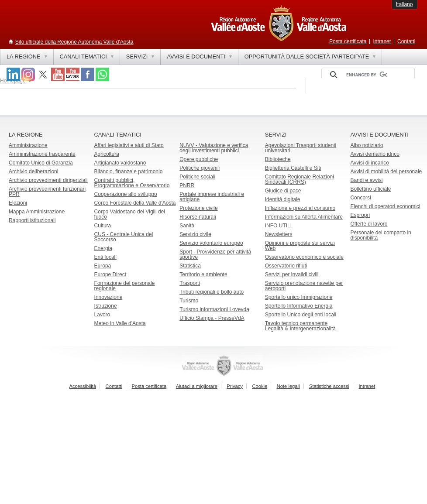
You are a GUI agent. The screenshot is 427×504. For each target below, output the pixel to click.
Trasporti (190, 283)
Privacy (235, 386)
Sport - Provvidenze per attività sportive (215, 254)
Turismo (189, 301)
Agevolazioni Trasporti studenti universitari (301, 148)
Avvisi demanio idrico (375, 154)
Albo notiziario (367, 145)
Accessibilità (83, 386)
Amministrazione (28, 145)
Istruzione (106, 306)
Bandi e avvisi (366, 180)
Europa (103, 266)
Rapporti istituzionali (32, 220)
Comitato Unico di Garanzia (41, 163)
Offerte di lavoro (369, 224)
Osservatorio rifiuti (286, 266)
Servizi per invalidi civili (292, 274)
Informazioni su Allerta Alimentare (304, 217)
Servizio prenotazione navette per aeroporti (304, 286)
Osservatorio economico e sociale (304, 257)
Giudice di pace (283, 191)
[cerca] (367, 75)
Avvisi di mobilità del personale (386, 171)
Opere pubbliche (199, 159)
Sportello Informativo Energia (299, 306)
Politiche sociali (197, 177)
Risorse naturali (198, 217)
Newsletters (279, 234)
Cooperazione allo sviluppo (126, 194)
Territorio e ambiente (203, 274)
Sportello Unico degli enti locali (301, 315)
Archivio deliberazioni (33, 171)
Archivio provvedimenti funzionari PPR (47, 192)
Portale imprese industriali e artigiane (212, 197)
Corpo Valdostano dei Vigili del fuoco (130, 214)
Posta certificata (348, 41)
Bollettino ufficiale (370, 189)
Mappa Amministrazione (37, 212)
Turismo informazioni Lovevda (214, 309)
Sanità (187, 226)
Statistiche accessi (329, 386)
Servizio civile (195, 234)
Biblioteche (278, 159)
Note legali (288, 386)
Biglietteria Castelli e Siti (293, 168)
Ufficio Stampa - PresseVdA (212, 318)
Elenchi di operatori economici (385, 206)
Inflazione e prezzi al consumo (300, 208)
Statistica (190, 266)
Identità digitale (283, 199)
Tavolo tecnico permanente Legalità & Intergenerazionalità (300, 326)
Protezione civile (198, 208)
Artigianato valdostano (120, 163)
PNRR (187, 185)
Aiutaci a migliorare (197, 386)
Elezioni (18, 203)
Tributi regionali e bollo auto (212, 292)
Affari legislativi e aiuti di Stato (129, 145)
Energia (103, 248)
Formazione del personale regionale (125, 286)
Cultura (103, 226)
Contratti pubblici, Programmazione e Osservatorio (132, 183)
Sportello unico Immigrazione (299, 297)
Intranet (382, 41)
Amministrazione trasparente (42, 154)
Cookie (260, 386)
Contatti (406, 41)
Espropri (360, 215)
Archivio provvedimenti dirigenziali (48, 180)
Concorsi (360, 198)
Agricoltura (107, 154)
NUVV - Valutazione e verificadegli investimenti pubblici (214, 148)
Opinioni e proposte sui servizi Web (300, 246)
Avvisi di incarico (369, 163)
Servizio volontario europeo (211, 243)
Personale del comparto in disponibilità (381, 235)
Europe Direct (110, 274)
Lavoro (102, 315)
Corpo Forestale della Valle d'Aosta (135, 203)
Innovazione (108, 297)
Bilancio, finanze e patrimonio (129, 171)
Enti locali (105, 257)
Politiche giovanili (200, 168)
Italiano (405, 4)
